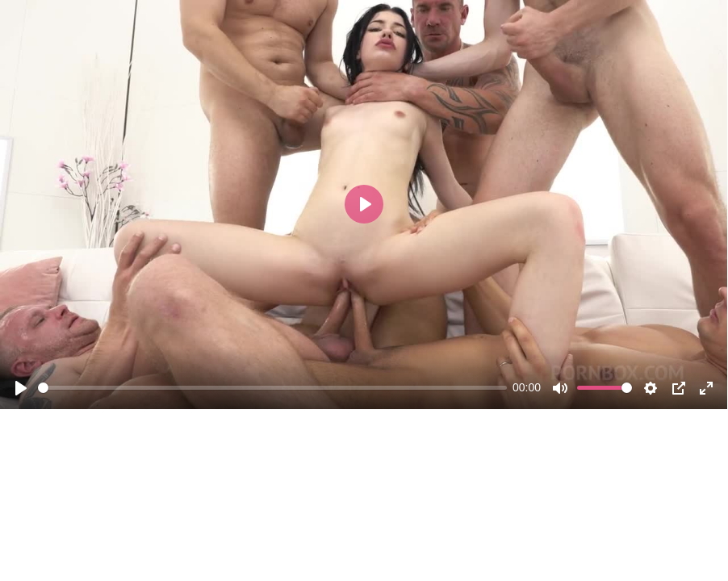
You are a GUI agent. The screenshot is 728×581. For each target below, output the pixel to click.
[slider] (272, 388)
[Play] (21, 388)
